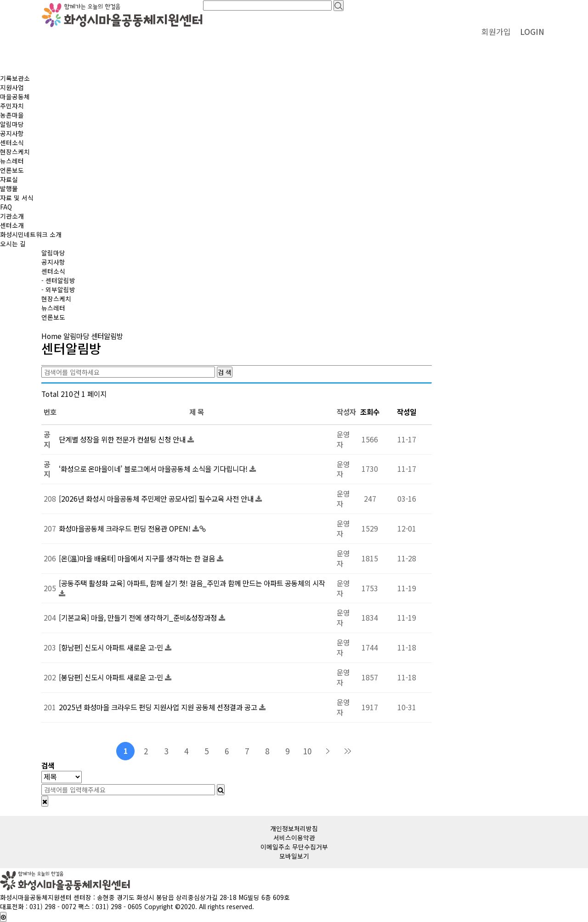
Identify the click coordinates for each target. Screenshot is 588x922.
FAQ (6, 207)
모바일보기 (294, 856)
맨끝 (348, 751)
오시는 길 (13, 243)
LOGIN (532, 31)
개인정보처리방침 (294, 828)
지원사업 (12, 87)
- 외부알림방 (58, 289)
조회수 (370, 412)
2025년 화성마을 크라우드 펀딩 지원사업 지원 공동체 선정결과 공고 (159, 707)
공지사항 (12, 133)
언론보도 (12, 170)
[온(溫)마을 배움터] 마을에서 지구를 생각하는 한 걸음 (138, 558)
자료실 (9, 179)
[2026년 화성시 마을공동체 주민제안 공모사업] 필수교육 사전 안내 (157, 499)
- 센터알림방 (58, 280)
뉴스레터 (12, 161)
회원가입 (496, 31)
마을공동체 (15, 96)
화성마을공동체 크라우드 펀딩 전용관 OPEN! (126, 529)
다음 (328, 751)
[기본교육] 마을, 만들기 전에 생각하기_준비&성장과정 (139, 618)
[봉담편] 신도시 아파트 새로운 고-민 (112, 677)
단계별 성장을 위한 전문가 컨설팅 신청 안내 (123, 439)
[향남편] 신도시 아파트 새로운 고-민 (112, 648)
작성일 (407, 412)
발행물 (9, 188)
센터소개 (12, 225)
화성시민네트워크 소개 (31, 234)
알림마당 (12, 124)
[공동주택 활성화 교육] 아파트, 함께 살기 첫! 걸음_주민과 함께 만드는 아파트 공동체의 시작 (192, 583)
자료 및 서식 (17, 198)
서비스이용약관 (294, 837)
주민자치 (12, 106)
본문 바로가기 (0, 0)
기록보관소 (15, 78)
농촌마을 (12, 115)
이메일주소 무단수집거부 (294, 847)
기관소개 (12, 216)
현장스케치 (15, 152)
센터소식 (12, 142)
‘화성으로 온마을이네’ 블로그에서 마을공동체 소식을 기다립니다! (154, 469)
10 (307, 751)
